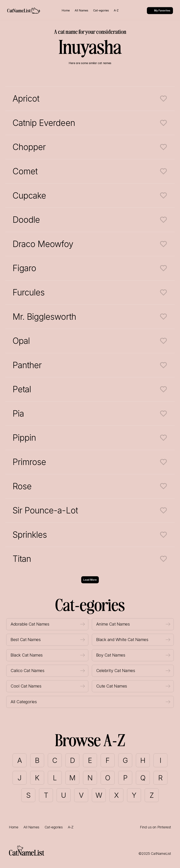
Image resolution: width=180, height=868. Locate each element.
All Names (31, 827)
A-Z (71, 827)
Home (14, 827)
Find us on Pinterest (156, 827)
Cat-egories (54, 827)
